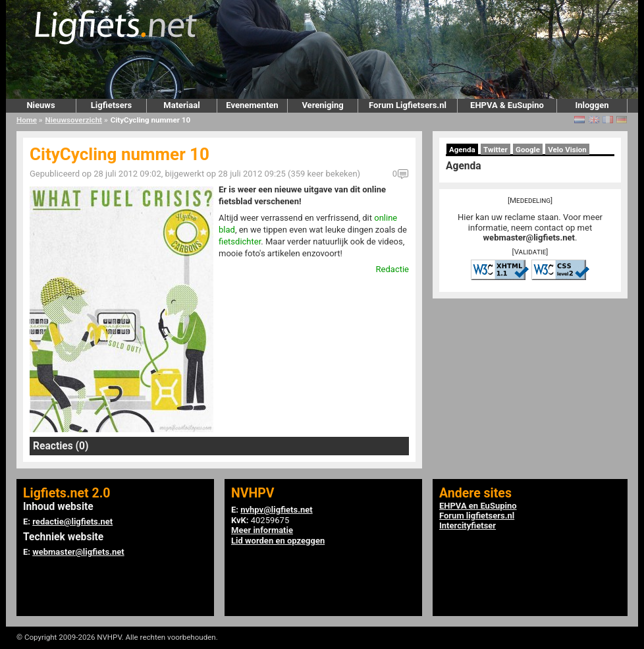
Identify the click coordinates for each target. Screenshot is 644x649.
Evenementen (252, 105)
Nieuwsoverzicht (74, 120)
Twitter (496, 150)
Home (27, 120)
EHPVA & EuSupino (507, 105)
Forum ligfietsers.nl (477, 516)
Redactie (392, 269)
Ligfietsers (111, 105)
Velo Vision (567, 150)
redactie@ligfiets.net (72, 522)
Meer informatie (262, 530)
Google (528, 150)
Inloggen (592, 105)
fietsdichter (240, 241)
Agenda (462, 150)
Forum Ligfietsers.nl (408, 105)
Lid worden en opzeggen (278, 541)
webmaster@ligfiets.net (529, 238)
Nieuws (40, 105)
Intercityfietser (468, 525)
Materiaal (181, 105)
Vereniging (322, 105)
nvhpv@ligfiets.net (276, 510)
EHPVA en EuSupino (478, 506)
